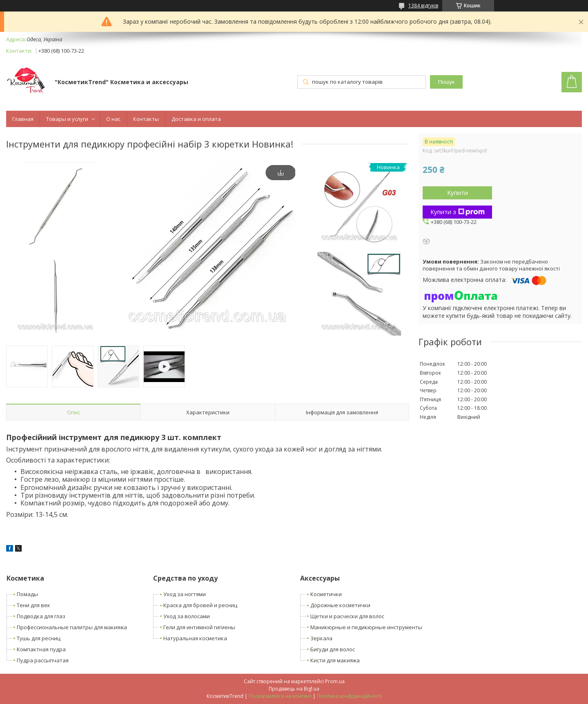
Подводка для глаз (41, 616)
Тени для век (33, 605)
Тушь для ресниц (39, 638)
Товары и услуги (67, 119)
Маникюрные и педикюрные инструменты (366, 627)
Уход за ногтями (185, 594)
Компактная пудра (41, 649)
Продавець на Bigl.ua (294, 689)
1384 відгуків (423, 6)
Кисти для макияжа (335, 660)
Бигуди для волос (333, 649)
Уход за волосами (187, 616)
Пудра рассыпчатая (43, 660)
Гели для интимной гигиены (199, 627)
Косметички (326, 594)
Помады (27, 594)
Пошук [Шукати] (446, 82)
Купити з (458, 212)
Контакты (146, 119)
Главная (23, 119)
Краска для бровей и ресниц (200, 605)
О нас (113, 119)
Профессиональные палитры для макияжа (72, 627)
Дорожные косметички (340, 605)
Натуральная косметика (195, 638)
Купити (458, 192)
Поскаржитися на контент (280, 696)
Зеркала (321, 638)
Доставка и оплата (196, 119)
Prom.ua (335, 681)
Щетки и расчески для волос (347, 616)
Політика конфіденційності (349, 696)
